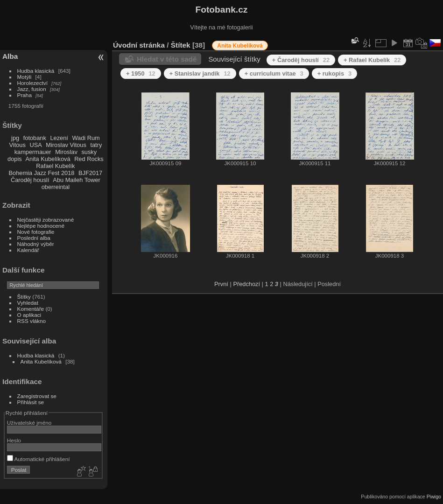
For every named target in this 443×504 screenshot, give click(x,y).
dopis (15, 159)
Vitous (18, 145)
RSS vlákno (32, 321)
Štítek (181, 45)
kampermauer (33, 152)
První (221, 284)
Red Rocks (89, 159)
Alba (10, 56)
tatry (96, 145)
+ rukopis (334, 73)
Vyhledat (28, 303)
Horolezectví (32, 83)
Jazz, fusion (32, 89)
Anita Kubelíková (48, 159)
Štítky (24, 297)
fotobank (35, 138)
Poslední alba (34, 238)
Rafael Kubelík (55, 166)
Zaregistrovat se (37, 396)
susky (89, 152)
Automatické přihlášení (39, 459)
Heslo (14, 440)
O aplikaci (29, 315)
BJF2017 (90, 173)
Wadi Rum (86, 138)
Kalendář (28, 250)
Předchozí (246, 284)
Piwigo (434, 497)
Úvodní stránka (139, 45)
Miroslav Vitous (66, 145)
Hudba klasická (36, 71)
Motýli (25, 77)
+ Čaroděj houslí (301, 60)
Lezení (59, 138)
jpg (15, 138)
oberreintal (56, 187)
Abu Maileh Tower (76, 180)
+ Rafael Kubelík (372, 60)
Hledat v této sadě (167, 59)
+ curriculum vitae (274, 73)
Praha (25, 95)
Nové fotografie (36, 232)
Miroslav (66, 152)
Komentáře (31, 309)
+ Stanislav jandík (200, 73)
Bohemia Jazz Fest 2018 (42, 173)
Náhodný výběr (36, 244)
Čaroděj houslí (30, 180)
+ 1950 (141, 73)
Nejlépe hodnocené (41, 226)
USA (35, 145)
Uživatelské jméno (29, 423)
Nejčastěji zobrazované (46, 220)
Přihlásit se (31, 402)
